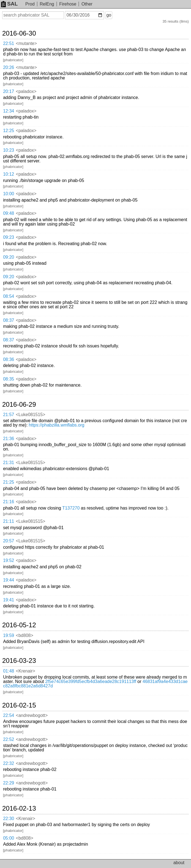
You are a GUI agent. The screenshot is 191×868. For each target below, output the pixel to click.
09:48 (9, 213)
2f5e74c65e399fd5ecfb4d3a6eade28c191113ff (91, 681)
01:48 (9, 671)
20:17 (9, 91)
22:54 (9, 715)
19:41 (9, 600)
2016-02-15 (19, 705)
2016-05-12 (19, 625)
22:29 (9, 783)
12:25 (9, 131)
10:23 (9, 150)
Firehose (68, 4)
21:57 (9, 415)
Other (87, 4)
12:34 (9, 111)
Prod (30, 4)
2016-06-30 (19, 33)
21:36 (9, 439)
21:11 (9, 521)
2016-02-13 (19, 808)
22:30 (9, 819)
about (179, 863)
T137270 (71, 508)
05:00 (9, 838)
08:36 (9, 359)
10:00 (9, 194)
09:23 (9, 237)
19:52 (9, 560)
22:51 (9, 43)
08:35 (9, 379)
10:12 (9, 174)
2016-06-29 (19, 404)
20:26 (9, 67)
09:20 (9, 257)
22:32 (9, 763)
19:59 (9, 635)
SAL (9, 4)
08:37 (9, 320)
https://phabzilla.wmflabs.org (57, 425)
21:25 (9, 482)
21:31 (9, 463)
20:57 (9, 541)
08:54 (9, 296)
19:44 (9, 580)
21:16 (9, 502)
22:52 (9, 739)
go (109, 15)
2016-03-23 (19, 661)
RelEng (47, 4)
